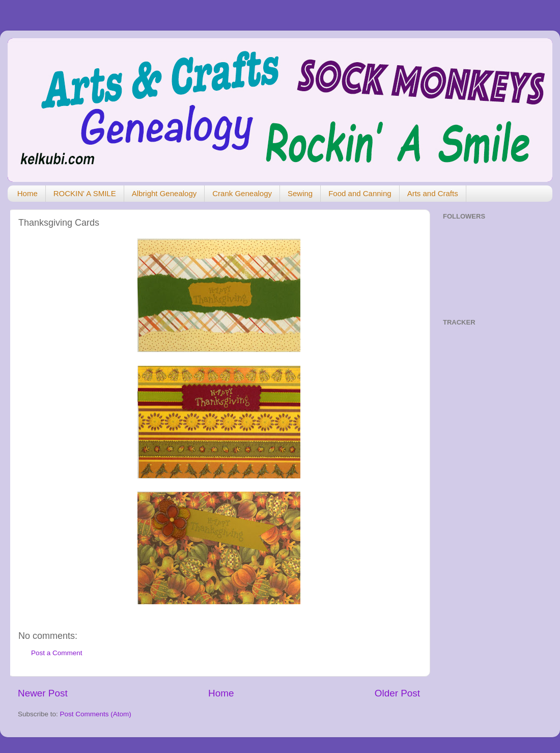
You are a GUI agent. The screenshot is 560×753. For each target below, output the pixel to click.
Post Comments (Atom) (96, 714)
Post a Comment (57, 653)
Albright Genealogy (164, 193)
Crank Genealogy (242, 193)
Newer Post (43, 693)
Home (27, 193)
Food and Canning (360, 193)
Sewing (300, 193)
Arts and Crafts (433, 193)
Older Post (397, 693)
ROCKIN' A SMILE (85, 193)
